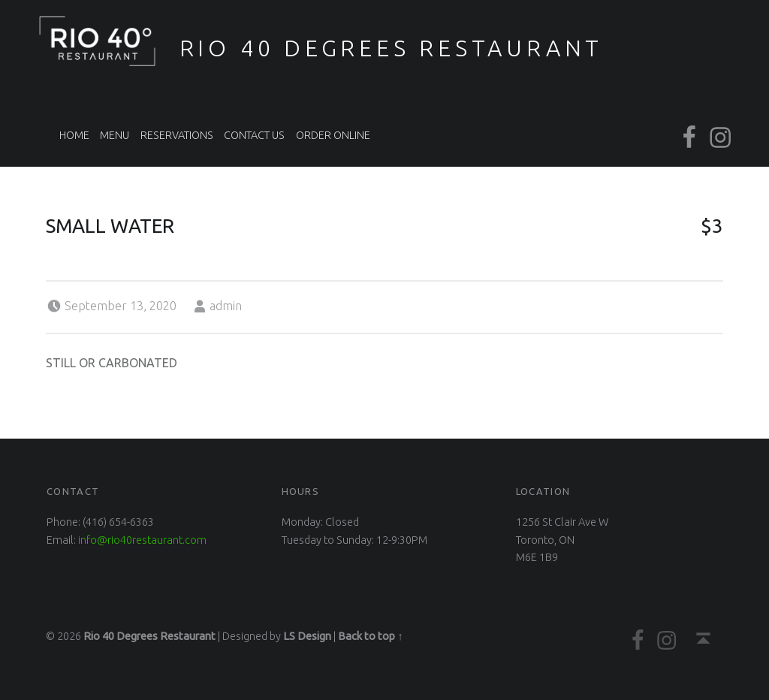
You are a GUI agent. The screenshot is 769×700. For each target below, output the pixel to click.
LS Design (307, 636)
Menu (115, 135)
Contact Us (254, 135)
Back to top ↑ (370, 636)
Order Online (333, 135)
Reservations (177, 135)
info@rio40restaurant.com (142, 540)
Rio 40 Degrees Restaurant (391, 48)
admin (226, 306)
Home (74, 135)
